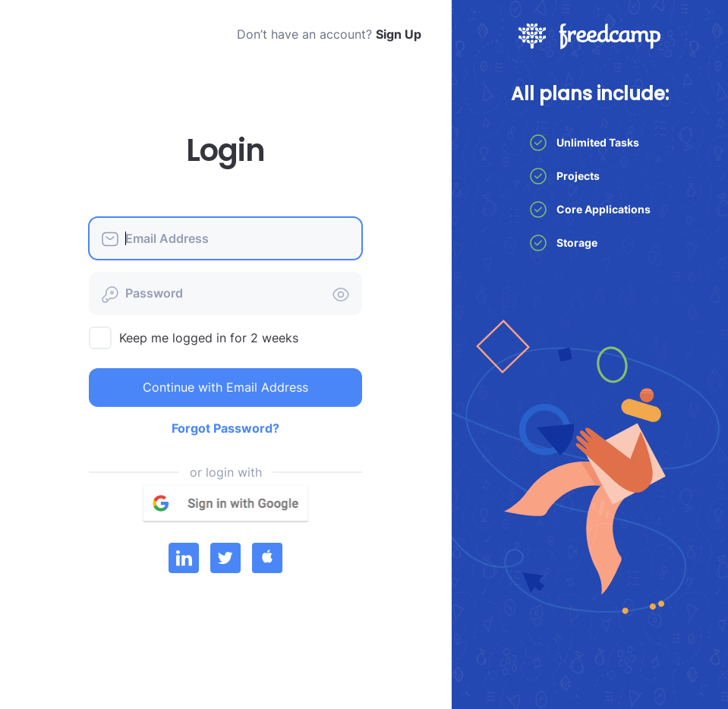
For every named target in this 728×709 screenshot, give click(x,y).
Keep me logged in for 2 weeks (209, 338)
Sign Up (399, 34)
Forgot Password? (225, 428)
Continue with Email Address (225, 387)
